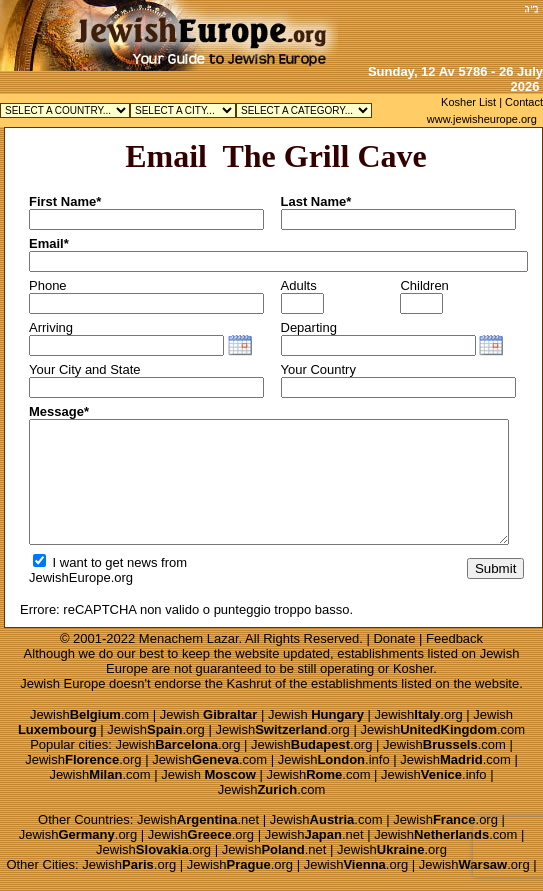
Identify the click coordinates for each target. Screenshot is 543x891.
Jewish (209, 714)
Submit (495, 568)
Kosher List (468, 102)
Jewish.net (198, 819)
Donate (394, 638)
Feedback (454, 638)
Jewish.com (89, 714)
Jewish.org (419, 714)
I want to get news (95, 562)
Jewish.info (334, 759)
